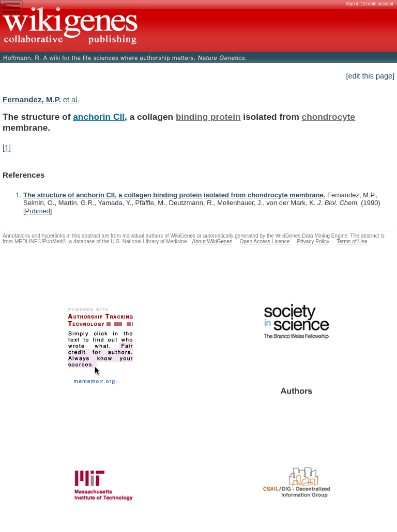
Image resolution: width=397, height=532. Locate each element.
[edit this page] (370, 76)
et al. (71, 100)
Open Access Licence (264, 241)
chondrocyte (329, 117)
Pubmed (38, 211)
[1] (7, 148)
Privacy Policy (313, 241)
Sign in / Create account (370, 4)
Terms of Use (352, 241)
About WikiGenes (212, 241)
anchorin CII (99, 117)
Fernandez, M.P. (32, 99)
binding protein (208, 117)
